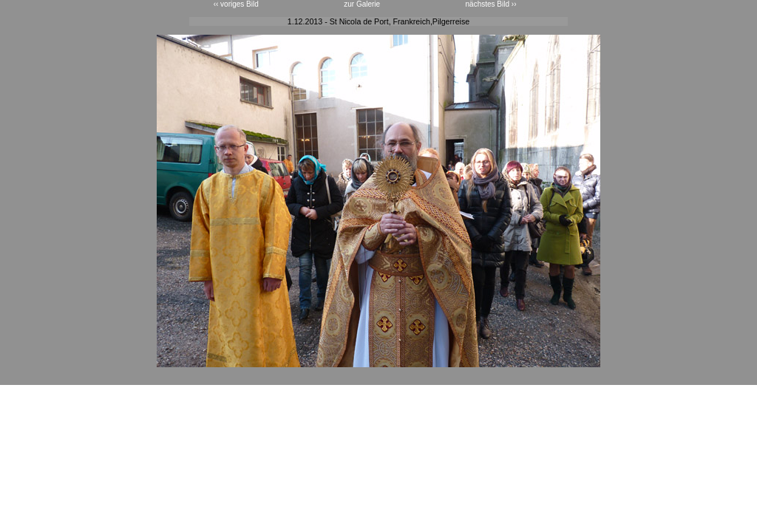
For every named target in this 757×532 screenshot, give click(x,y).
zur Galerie (362, 4)
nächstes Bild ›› (491, 4)
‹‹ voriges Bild (236, 4)
